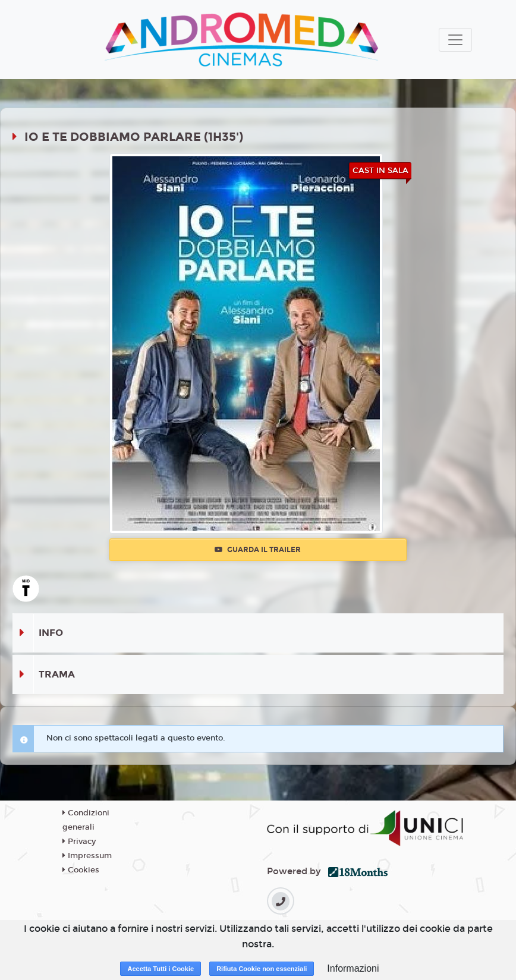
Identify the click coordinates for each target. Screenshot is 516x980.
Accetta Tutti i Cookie (161, 969)
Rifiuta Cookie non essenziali (262, 969)
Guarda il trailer (258, 550)
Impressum (87, 856)
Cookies (81, 870)
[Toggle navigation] (455, 40)
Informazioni (353, 968)
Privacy (79, 842)
